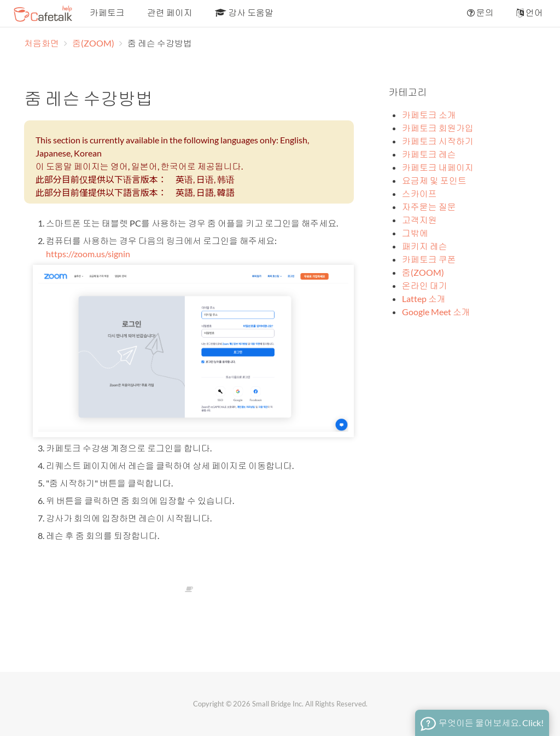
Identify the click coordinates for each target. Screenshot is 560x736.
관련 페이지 (169, 12)
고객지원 (419, 220)
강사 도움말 (243, 12)
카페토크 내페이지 (438, 167)
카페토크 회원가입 (438, 128)
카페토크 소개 (429, 115)
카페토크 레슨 (429, 154)
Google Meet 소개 (436, 312)
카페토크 (106, 12)
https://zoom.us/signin (88, 254)
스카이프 (419, 193)
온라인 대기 (425, 285)
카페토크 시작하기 (438, 141)
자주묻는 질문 (429, 207)
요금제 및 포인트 (434, 180)
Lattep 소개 (424, 299)
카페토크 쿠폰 (429, 259)
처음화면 (42, 43)
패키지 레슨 (425, 246)
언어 (529, 12)
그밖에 (415, 233)
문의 (480, 12)
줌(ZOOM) (94, 43)
